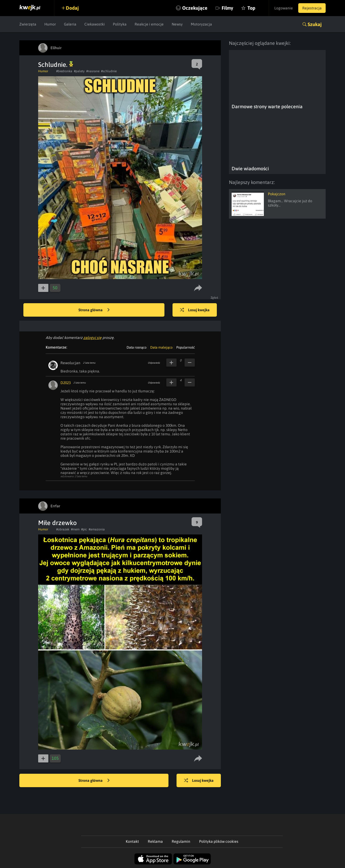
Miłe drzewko (57, 523)
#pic (84, 529)
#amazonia (97, 529)
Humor (50, 24)
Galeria (70, 24)
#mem (75, 529)
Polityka (120, 24)
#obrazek (63, 529)
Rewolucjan (70, 363)
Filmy (227, 8)
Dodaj (72, 8)
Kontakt (132, 841)
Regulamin (181, 841)
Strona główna (94, 310)
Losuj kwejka (195, 310)
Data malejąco (161, 347)
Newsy (177, 24)
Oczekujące (195, 8)
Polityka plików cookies (219, 841)
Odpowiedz (154, 363)
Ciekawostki (95, 24)
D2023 (66, 383)
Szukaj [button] (315, 24)
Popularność (186, 347)
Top (251, 8)
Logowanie (284, 8)
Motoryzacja (201, 24)
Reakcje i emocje (149, 24)
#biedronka (64, 71)
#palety (79, 71)
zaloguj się (92, 338)
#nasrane (93, 71)
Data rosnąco (136, 347)
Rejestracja (312, 8)
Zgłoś (215, 298)
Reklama (155, 841)
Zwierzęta (28, 24)
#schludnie (109, 71)
